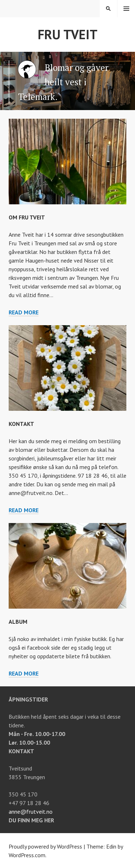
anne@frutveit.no (31, 812)
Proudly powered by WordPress (45, 846)
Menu (126, 9)
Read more (24, 312)
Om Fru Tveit (27, 217)
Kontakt (21, 424)
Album (18, 622)
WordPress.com (27, 855)
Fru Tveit (68, 34)
